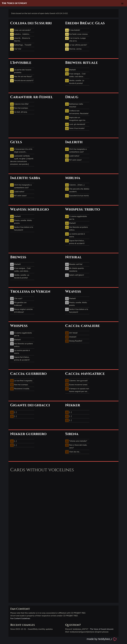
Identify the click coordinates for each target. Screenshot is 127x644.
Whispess (19, 326)
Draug (72, 97)
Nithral (73, 257)
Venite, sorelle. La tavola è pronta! (75, 82)
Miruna (73, 178)
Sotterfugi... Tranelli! (21, 45)
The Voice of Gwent (14, 3)
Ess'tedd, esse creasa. (77, 34)
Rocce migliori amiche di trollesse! (21, 310)
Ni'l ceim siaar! (73, 160)
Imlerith (74, 142)
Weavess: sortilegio (30, 209)
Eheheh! (70, 70)
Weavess (73, 292)
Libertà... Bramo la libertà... (20, 39)
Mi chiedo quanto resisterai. (75, 269)
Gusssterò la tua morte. (77, 196)
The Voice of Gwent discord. (102, 629)
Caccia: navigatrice (85, 374)
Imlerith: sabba (25, 178)
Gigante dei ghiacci (30, 405)
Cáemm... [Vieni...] (75, 185)
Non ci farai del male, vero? (76, 446)
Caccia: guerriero (28, 374)
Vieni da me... (73, 452)
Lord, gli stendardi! (75, 124)
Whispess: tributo (83, 209)
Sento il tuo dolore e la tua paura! (22, 228)
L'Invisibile (21, 63)
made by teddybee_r (102, 639)
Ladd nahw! (72, 156)
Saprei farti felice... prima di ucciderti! (75, 242)
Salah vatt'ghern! (75, 275)
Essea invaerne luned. (76, 385)
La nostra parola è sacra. (75, 235)
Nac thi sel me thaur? (21, 77)
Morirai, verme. (74, 49)
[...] (13, 412)
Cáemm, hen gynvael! (76, 381)
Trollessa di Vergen (30, 292)
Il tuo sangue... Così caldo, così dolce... (75, 75)
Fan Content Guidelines (20, 618)
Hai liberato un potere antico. (77, 228)
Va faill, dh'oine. (19, 112)
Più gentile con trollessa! (18, 304)
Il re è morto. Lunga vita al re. (75, 39)
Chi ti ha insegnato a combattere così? (76, 150)
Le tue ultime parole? (76, 45)
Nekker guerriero (28, 434)
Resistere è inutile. (20, 389)
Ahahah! (71, 337)
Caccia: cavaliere (83, 326)
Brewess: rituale (81, 63)
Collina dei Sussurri (31, 23)
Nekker (73, 405)
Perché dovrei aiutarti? (22, 81)
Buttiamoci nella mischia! (74, 105)
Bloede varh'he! (74, 264)
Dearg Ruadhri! (74, 341)
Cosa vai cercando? (20, 30)
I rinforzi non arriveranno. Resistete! (77, 112)
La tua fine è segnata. (21, 381)
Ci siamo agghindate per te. (76, 218)
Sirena (72, 434)
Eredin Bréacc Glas (85, 23)
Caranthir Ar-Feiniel (32, 97)
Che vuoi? (16, 299)
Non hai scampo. (19, 108)
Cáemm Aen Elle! (19, 104)
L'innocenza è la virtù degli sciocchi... (21, 150)
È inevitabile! (73, 30)
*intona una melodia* (76, 441)
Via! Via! (16, 49)
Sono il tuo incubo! (75, 128)
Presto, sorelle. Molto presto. (21, 222)
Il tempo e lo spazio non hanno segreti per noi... (77, 390)
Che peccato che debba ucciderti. (77, 190)
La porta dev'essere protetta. (21, 71)
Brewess (18, 257)
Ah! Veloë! (71, 333)
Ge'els (16, 142)
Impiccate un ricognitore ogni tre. (75, 119)
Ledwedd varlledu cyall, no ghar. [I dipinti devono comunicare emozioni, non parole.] (22, 160)
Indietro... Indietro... (20, 34)
